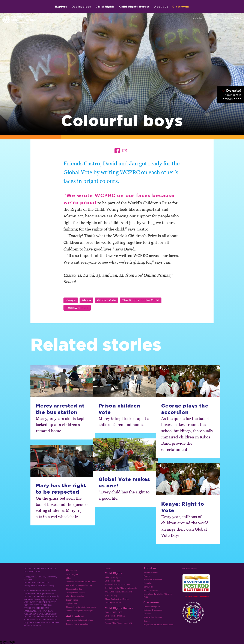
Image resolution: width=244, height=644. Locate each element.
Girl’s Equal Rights (112, 577)
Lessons (147, 614)
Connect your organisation (77, 624)
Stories (146, 621)
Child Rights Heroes (134, 6)
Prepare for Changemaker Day (79, 585)
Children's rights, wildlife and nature (81, 607)
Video (69, 578)
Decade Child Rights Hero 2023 (118, 623)
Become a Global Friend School (80, 620)
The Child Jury (111, 595)
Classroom (181, 6)
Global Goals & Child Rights (117, 599)
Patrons (147, 576)
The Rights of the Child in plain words (120, 588)
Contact (199, 18)
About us (161, 6)
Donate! (232, 95)
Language (230, 18)
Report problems (151, 591)
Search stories (72, 600)
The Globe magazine (75, 596)
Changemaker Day (74, 589)
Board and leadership (153, 580)
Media (212, 18)
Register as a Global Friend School (158, 625)
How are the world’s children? (117, 584)
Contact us (148, 587)
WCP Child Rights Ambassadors (118, 592)
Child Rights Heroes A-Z (115, 616)
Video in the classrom (153, 617)
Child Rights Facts (112, 581)
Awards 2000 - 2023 (113, 612)
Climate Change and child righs (79, 611)
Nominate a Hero (112, 620)
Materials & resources (153, 610)
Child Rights (105, 6)
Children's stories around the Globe (81, 582)
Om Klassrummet (190, 569)
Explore (61, 6)
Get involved (82, 6)
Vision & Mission (151, 572)
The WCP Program (151, 607)
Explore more (72, 603)
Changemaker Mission (76, 593)
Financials (148, 583)
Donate (108, 569)
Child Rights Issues (113, 603)
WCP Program (72, 575)
